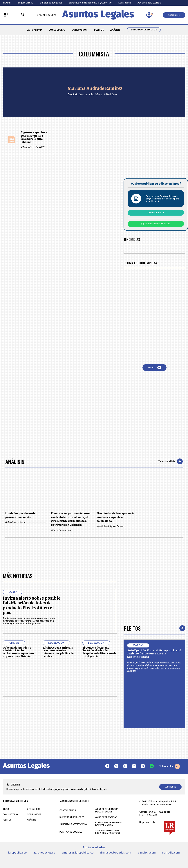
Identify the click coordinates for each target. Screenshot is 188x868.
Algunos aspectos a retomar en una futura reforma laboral (34, 137)
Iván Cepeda (125, 3)
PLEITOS (99, 30)
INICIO (6, 809)
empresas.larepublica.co (78, 853)
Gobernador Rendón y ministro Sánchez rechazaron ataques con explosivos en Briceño (18, 652)
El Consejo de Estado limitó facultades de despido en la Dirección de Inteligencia (99, 652)
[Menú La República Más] (6, 15)
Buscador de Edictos (144, 30)
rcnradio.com (171, 853)
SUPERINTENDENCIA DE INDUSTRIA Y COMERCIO (108, 832)
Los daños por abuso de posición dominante (20, 515)
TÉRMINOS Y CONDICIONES (73, 824)
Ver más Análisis (170, 461)
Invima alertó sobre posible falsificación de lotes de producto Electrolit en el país (32, 605)
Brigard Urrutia (25, 3)
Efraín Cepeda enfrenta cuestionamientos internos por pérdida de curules (58, 652)
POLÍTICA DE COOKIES (71, 832)
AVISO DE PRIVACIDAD (106, 817)
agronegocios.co (44, 853)
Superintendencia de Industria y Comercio (90, 3)
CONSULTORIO (57, 30)
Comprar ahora (156, 213)
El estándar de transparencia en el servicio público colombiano (116, 517)
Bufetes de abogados (51, 3)
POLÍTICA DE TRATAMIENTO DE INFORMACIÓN (110, 824)
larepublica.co (17, 853)
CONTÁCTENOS (68, 810)
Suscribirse (174, 15)
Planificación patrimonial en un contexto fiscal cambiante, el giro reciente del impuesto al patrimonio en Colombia (71, 519)
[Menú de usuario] (149, 15)
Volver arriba (170, 766)
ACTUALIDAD (35, 30)
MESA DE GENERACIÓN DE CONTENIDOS (107, 810)
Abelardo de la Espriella (149, 3)
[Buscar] (23, 15)
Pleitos (132, 628)
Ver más (154, 368)
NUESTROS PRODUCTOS (72, 817)
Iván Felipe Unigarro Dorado (117, 526)
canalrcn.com (147, 853)
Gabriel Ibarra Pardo (25, 522)
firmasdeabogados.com (116, 853)
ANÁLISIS (115, 30)
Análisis (15, 461)
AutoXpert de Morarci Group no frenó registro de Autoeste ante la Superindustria (154, 654)
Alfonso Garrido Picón (71, 530)
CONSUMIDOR (80, 30)
